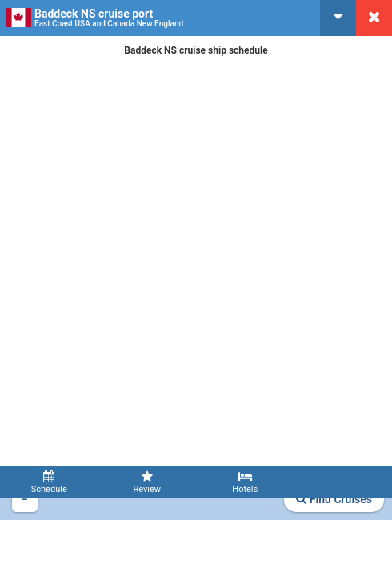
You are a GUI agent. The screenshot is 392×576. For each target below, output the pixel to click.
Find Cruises (334, 499)
